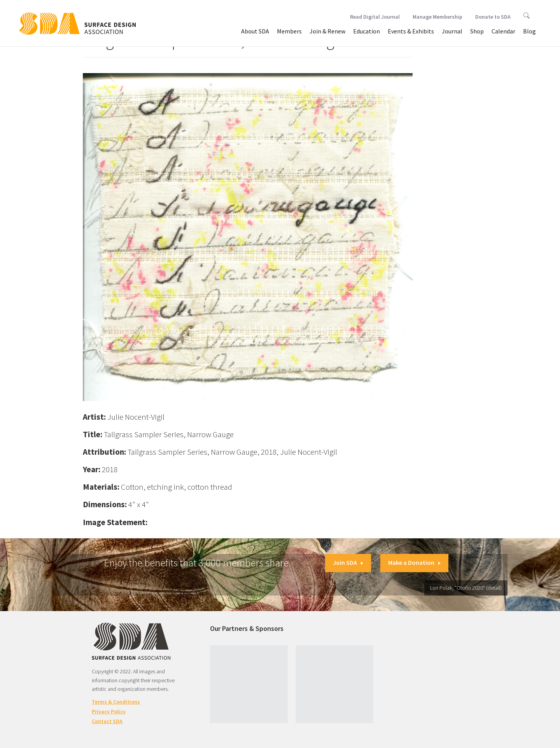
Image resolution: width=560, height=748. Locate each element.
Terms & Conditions (116, 702)
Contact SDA (107, 721)
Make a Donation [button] (414, 562)
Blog (529, 31)
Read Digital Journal (375, 17)
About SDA (255, 31)
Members (289, 31)
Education (367, 31)
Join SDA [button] (348, 562)
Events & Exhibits (411, 31)
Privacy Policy (109, 711)
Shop (477, 31)
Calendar (503, 31)
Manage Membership (437, 17)
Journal (452, 31)
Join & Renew (327, 31)
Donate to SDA (493, 17)
